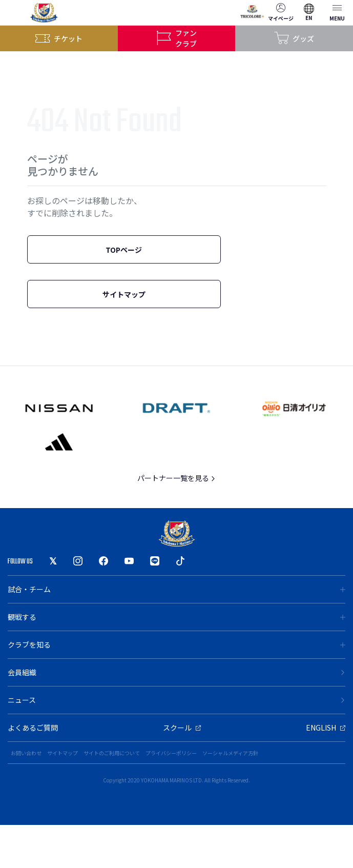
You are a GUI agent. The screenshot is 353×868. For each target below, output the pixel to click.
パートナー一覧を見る (176, 478)
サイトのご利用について (112, 753)
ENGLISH (326, 728)
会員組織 (176, 672)
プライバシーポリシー (171, 753)
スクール (182, 728)
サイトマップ (124, 294)
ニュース (176, 700)
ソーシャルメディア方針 (230, 753)
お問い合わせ (26, 753)
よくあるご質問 (33, 728)
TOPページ (124, 250)
